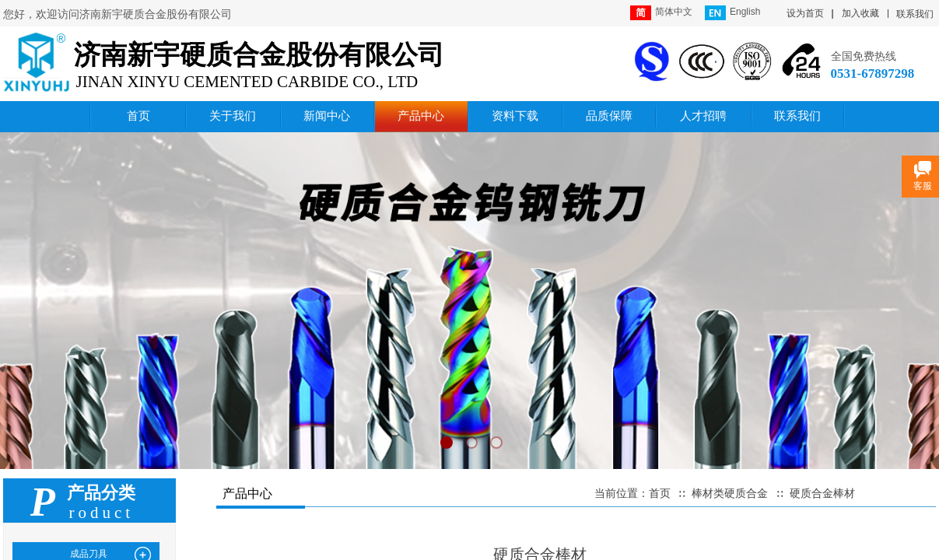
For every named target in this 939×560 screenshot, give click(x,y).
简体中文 (661, 13)
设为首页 (805, 13)
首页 (660, 493)
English (732, 13)
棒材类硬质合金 (730, 493)
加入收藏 (860, 13)
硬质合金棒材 (822, 493)
